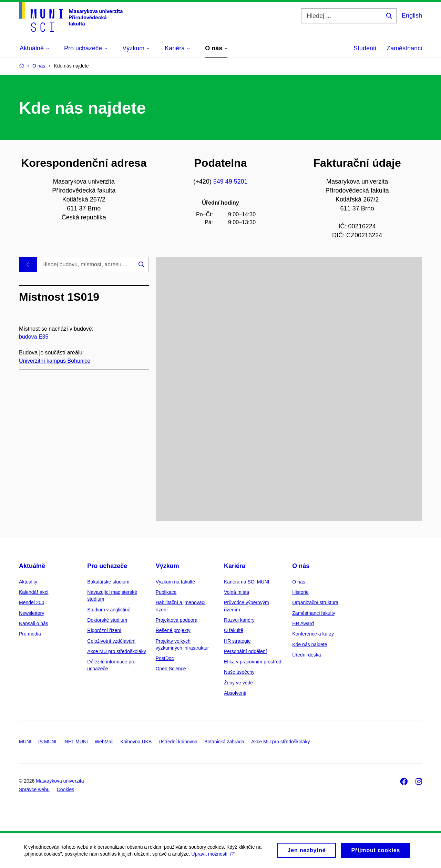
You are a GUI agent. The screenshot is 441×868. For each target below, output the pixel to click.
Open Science (171, 669)
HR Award (303, 623)
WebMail (104, 742)
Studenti (365, 48)
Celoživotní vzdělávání (111, 641)
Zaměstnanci (404, 48)
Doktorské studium (107, 620)
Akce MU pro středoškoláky (116, 651)
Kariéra (235, 566)
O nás (301, 566)
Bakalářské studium (108, 582)
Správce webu (34, 789)
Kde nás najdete (310, 644)
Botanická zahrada (224, 742)
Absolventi (235, 693)
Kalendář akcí (34, 592)
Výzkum (167, 566)
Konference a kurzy (313, 634)
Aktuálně (32, 566)
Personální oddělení (245, 651)
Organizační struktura (315, 602)
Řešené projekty (173, 630)
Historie (300, 592)
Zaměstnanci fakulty (314, 613)
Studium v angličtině (109, 610)
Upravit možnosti (214, 856)
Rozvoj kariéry (239, 620)
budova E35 (34, 337)
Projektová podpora (177, 620)
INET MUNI (76, 742)
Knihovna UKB (136, 742)
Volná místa (237, 592)
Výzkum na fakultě (175, 582)
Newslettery (32, 613)
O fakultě (234, 630)
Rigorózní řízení (104, 630)
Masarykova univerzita (60, 781)
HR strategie (237, 641)
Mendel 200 (32, 602)
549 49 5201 (230, 182)
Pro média (30, 634)
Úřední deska (306, 655)
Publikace (166, 592)
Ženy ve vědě (238, 683)
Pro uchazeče (107, 566)
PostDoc (165, 658)
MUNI (25, 742)
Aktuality (28, 582)
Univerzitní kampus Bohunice (55, 360)
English (412, 15)
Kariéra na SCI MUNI (247, 582)
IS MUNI (47, 742)
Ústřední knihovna (178, 742)
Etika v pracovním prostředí (253, 662)
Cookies (66, 789)
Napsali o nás (34, 623)
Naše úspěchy (239, 672)
